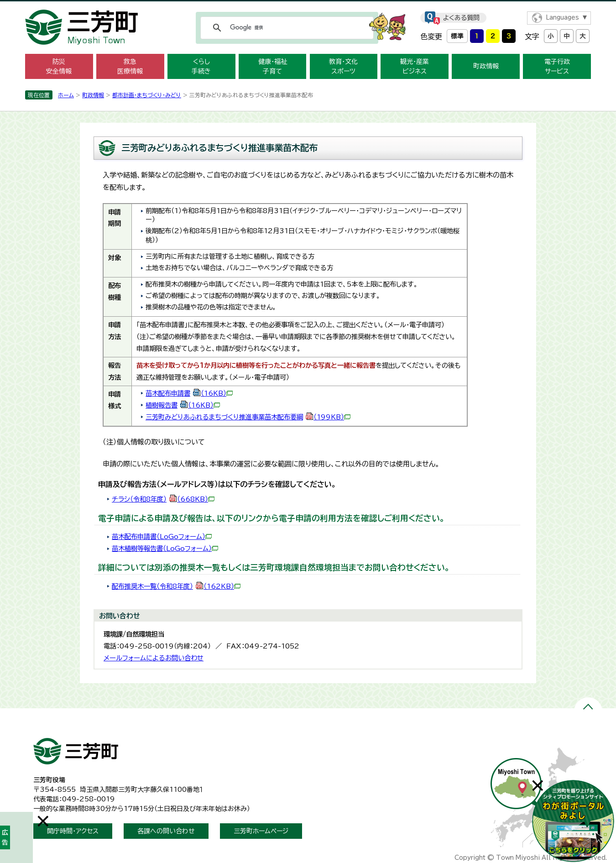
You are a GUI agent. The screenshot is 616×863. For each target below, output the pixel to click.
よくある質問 (461, 18)
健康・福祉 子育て (273, 66)
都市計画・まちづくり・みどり (147, 95)
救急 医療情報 (130, 66)
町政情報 (486, 66)
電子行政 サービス (557, 66)
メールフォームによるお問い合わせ (154, 658)
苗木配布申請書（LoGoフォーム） (162, 536)
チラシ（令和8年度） (163, 499)
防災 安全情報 (59, 66)
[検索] (286, 28)
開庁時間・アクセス (73, 831)
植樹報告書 (183, 405)
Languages (562, 18)
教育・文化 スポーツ (343, 66)
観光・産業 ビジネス (415, 66)
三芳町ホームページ (261, 831)
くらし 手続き (201, 66)
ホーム (66, 95)
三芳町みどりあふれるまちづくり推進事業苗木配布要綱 (248, 417)
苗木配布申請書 (189, 393)
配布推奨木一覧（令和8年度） (176, 586)
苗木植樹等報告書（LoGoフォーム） (165, 548)
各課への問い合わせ (166, 831)
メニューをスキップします (308, 6)
